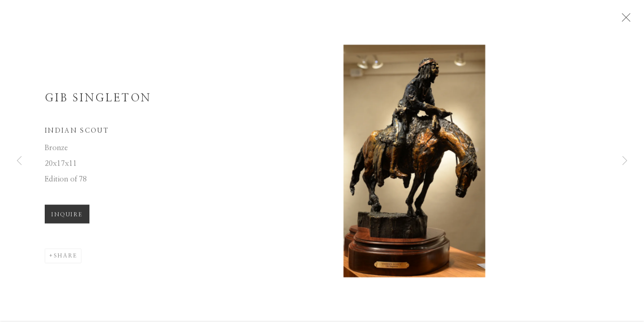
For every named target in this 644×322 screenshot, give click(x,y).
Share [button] (66, 258)
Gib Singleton (98, 101)
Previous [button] (19, 161)
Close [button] (626, 20)
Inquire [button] (67, 217)
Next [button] (625, 161)
